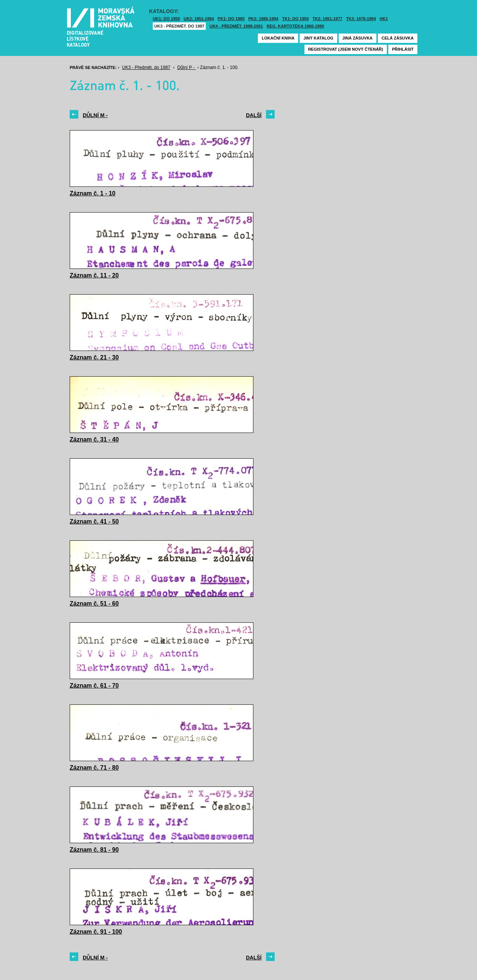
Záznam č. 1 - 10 (93, 193)
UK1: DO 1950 (166, 19)
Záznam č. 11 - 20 (94, 275)
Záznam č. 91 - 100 (96, 932)
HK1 (384, 19)
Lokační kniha (278, 38)
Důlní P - (187, 67)
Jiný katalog (318, 38)
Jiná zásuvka (358, 38)
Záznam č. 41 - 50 (94, 522)
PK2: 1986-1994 (263, 19)
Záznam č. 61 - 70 (94, 686)
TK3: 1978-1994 (361, 19)
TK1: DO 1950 (296, 19)
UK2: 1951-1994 (199, 19)
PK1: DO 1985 (231, 19)
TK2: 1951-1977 (328, 19)
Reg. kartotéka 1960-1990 (296, 26)
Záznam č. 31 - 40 (94, 439)
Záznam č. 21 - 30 (94, 357)
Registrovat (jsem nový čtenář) (346, 49)
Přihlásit (403, 49)
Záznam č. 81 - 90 (94, 850)
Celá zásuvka (398, 38)
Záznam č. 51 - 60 (94, 604)
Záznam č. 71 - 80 (94, 768)
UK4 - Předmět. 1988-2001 (236, 26)
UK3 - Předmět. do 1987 (179, 26)
